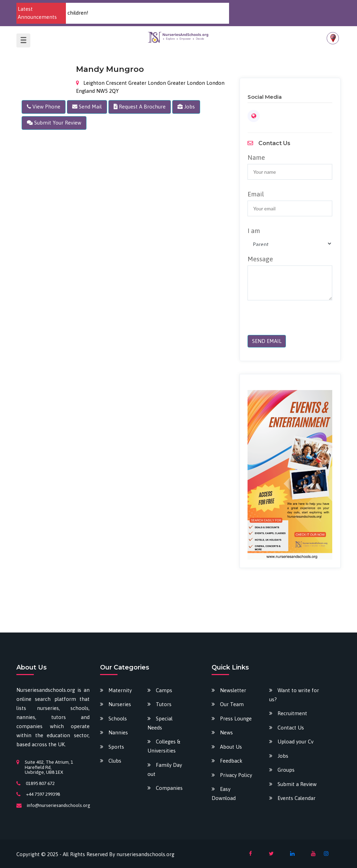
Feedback (231, 761)
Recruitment (292, 713)
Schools (118, 719)
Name (256, 157)
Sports (116, 747)
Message (260, 259)
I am (254, 231)
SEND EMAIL (267, 341)
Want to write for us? (294, 695)
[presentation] (295, 321)
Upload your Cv (295, 742)
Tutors (164, 704)
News (226, 732)
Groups (286, 770)
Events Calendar (297, 798)
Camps (164, 690)
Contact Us (291, 728)
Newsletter (233, 690)
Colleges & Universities (164, 746)
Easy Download (224, 794)
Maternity (120, 690)
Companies (169, 788)
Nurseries (120, 704)
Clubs (115, 761)
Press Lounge (236, 719)
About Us (231, 747)
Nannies (118, 732)
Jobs (283, 756)
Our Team (232, 704)
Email (256, 194)
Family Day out (165, 769)
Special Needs (160, 723)
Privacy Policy (236, 775)
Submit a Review (297, 784)
